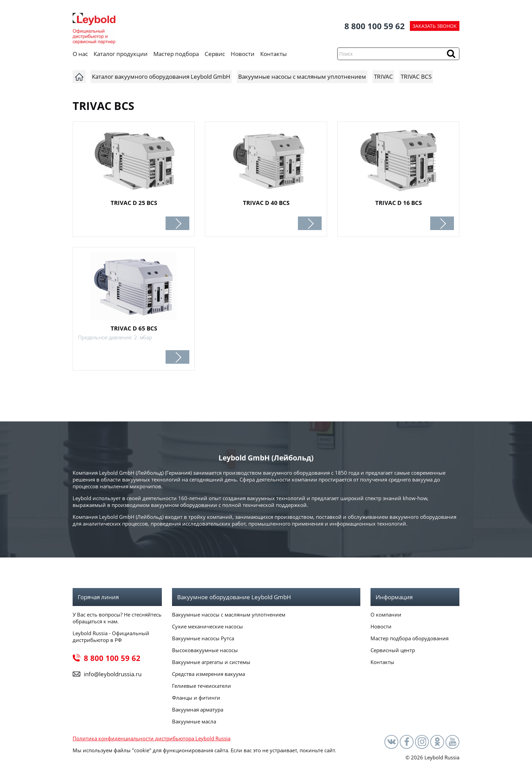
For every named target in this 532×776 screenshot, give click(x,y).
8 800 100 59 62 (375, 26)
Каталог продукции (121, 54)
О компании (386, 614)
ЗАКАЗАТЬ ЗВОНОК (435, 26)
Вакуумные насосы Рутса (203, 638)
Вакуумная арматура (198, 709)
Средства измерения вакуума (208, 674)
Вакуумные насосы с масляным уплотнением (229, 614)
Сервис (215, 54)
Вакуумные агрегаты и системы (211, 662)
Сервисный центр (393, 650)
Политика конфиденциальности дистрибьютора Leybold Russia (151, 738)
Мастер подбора (176, 54)
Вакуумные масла (194, 721)
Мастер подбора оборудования (410, 638)
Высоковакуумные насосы (205, 650)
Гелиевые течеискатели (202, 686)
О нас (80, 54)
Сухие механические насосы (207, 626)
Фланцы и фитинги (196, 698)
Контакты (273, 54)
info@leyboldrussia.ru (113, 674)
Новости (243, 54)
